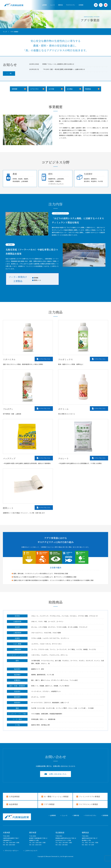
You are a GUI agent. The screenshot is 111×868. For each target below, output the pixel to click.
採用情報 (81, 5)
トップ (5, 32)
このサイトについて (31, 851)
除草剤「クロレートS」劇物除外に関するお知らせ (58, 64)
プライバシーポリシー (12, 851)
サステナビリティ (91, 815)
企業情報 (44, 5)
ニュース (52, 5)
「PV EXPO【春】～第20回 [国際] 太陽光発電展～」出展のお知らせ (64, 69)
